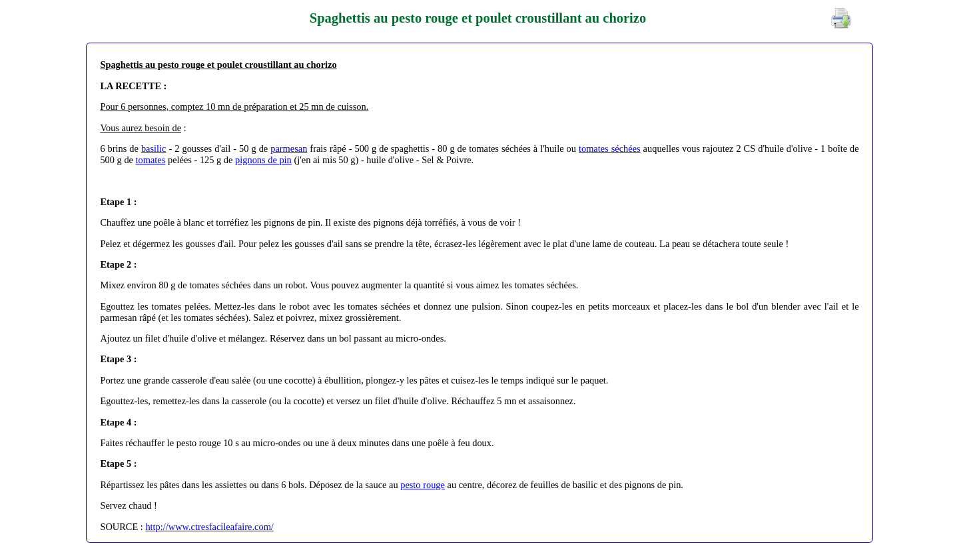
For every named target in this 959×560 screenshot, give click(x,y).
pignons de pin (263, 160)
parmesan (289, 148)
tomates (151, 160)
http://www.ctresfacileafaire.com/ (209, 527)
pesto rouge (423, 485)
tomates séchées (610, 148)
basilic (154, 148)
